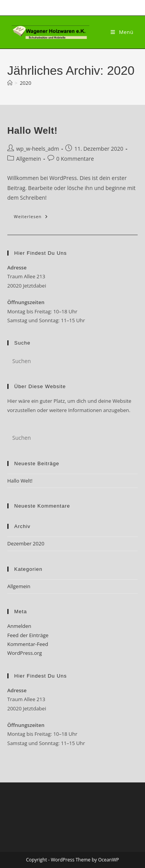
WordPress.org (25, 653)
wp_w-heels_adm (38, 149)
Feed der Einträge (28, 635)
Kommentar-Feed (28, 644)
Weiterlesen (34, 218)
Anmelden (19, 626)
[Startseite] (10, 83)
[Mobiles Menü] (122, 32)
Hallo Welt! (32, 130)
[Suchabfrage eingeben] (73, 361)
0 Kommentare (75, 159)
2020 (26, 83)
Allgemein (29, 159)
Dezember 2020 (26, 543)
